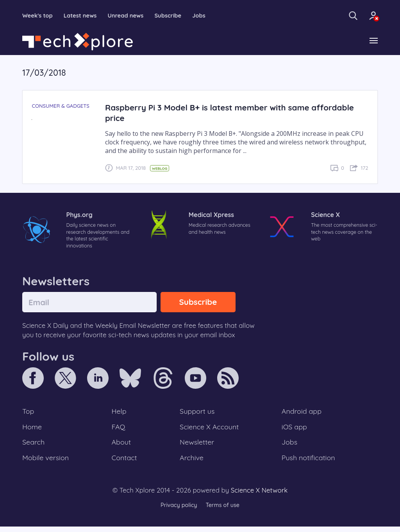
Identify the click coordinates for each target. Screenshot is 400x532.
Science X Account (210, 430)
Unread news (133, 16)
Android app (302, 414)
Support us (197, 414)
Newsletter (197, 446)
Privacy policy (178, 510)
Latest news (84, 16)
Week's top (39, 16)
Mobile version (47, 463)
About (122, 446)
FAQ (119, 430)
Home (33, 430)
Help (120, 414)
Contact (125, 463)
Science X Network (259, 496)
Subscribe (178, 16)
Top (29, 414)
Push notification (309, 463)
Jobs (211, 16)
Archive (191, 463)
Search (34, 446)
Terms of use (223, 510)
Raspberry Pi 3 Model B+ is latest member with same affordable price (235, 113)
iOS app (295, 430)
